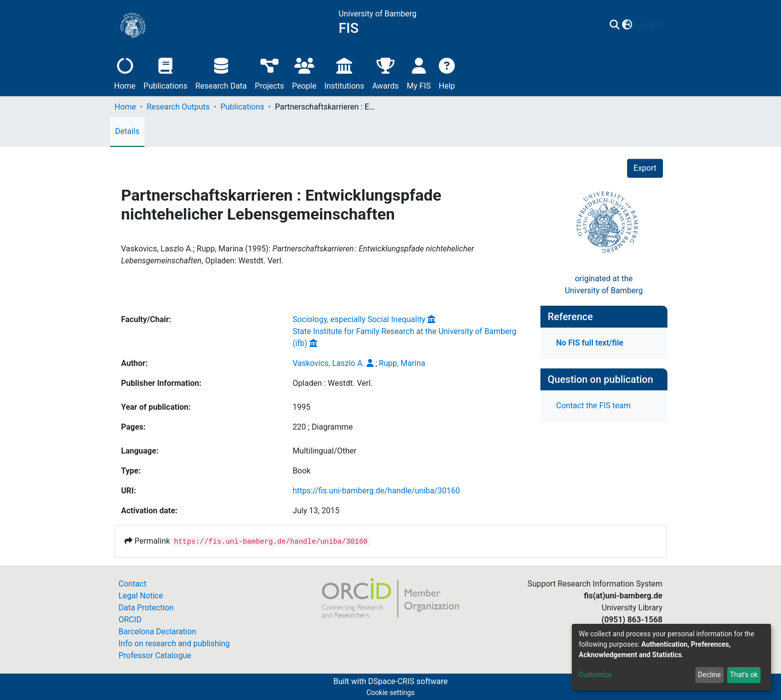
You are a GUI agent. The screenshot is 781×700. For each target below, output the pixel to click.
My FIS (419, 72)
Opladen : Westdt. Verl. (332, 383)
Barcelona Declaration (157, 632)
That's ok (744, 675)
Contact (132, 584)
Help (447, 72)
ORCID (130, 620)
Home (125, 72)
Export (645, 168)
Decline (709, 675)
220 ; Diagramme (323, 427)
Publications (165, 72)
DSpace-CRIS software (408, 681)
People (304, 72)
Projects (270, 72)
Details (127, 131)
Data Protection (146, 608)
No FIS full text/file (590, 343)
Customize (595, 675)
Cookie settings (391, 693)
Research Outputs (178, 107)
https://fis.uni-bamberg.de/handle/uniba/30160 (376, 491)
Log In (645, 25)
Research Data (221, 72)
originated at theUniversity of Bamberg (604, 285)
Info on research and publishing (174, 643)
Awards (385, 72)
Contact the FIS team (594, 406)
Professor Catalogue (155, 655)
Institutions (344, 72)
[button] (627, 25)
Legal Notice (141, 596)
